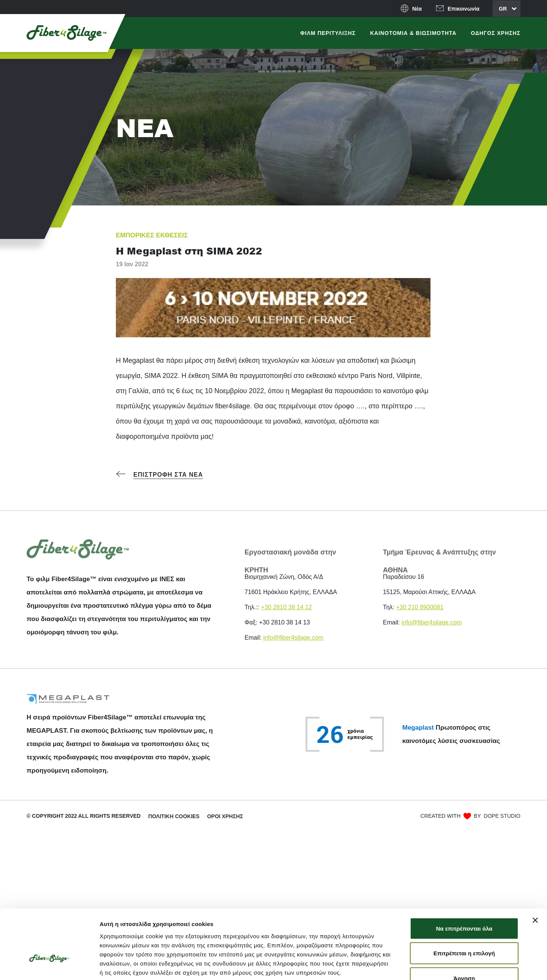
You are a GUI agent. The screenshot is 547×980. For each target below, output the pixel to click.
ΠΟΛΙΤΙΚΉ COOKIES (174, 816)
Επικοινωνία (463, 9)
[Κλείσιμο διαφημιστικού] (535, 869)
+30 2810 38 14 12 (286, 607)
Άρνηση (464, 927)
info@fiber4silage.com (293, 638)
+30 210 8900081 (420, 607)
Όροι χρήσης (225, 816)
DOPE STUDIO (502, 816)
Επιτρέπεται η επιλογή (464, 902)
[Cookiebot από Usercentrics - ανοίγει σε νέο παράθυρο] (49, 965)
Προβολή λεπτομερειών (451, 965)
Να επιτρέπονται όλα (464, 877)
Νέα (417, 9)
